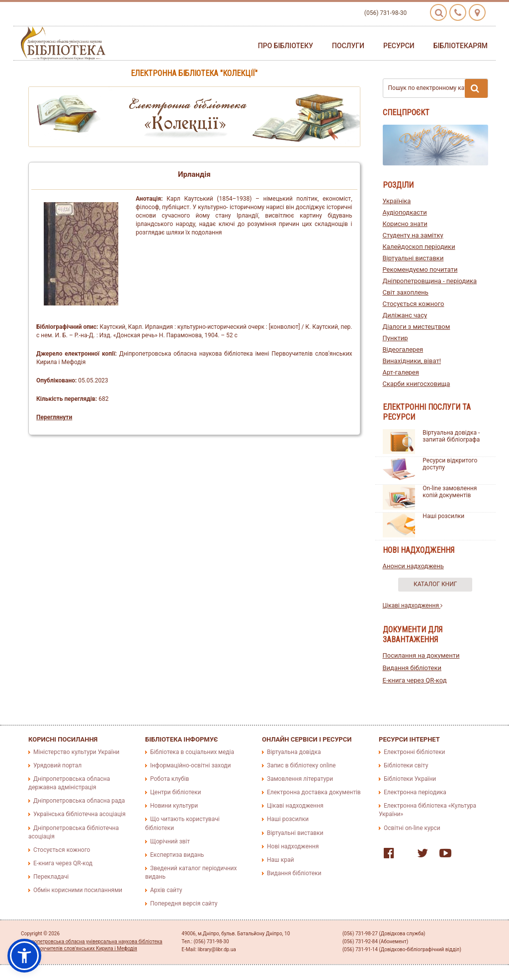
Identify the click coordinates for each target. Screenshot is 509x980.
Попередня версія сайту (184, 904)
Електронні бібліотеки (415, 752)
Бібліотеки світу (406, 765)
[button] (24, 956)
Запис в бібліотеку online (301, 765)
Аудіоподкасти (405, 212)
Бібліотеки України (410, 779)
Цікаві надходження (413, 605)
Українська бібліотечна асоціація (80, 814)
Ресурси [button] (399, 46)
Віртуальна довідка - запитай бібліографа (451, 436)
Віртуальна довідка (294, 752)
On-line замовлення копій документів (450, 492)
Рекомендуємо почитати (420, 269)
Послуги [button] (348, 46)
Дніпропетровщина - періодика (430, 281)
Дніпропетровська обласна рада (79, 801)
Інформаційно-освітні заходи (190, 765)
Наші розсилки (443, 516)
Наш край (280, 860)
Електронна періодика (415, 792)
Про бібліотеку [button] (286, 46)
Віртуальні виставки (413, 258)
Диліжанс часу (405, 315)
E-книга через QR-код (415, 680)
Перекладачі (51, 877)
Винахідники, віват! (412, 361)
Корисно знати (405, 224)
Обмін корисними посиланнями (78, 890)
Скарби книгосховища (417, 384)
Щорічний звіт (170, 841)
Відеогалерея (403, 349)
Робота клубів (170, 779)
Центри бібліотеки (175, 792)
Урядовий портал (57, 765)
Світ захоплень (406, 292)
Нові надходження (293, 846)
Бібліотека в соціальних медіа (192, 752)
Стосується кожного (414, 304)
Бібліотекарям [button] (461, 46)
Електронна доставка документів (314, 792)
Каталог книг (435, 584)
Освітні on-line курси (412, 828)
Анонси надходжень (413, 566)
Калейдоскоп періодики (419, 247)
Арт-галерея (401, 372)
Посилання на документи (421, 655)
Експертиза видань (177, 855)
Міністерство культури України (76, 752)
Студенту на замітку (413, 235)
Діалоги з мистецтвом (417, 327)
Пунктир (395, 338)
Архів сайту (166, 890)
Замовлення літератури (300, 779)
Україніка (397, 201)
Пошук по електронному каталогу (438, 88)
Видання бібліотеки (412, 668)
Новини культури (174, 806)
